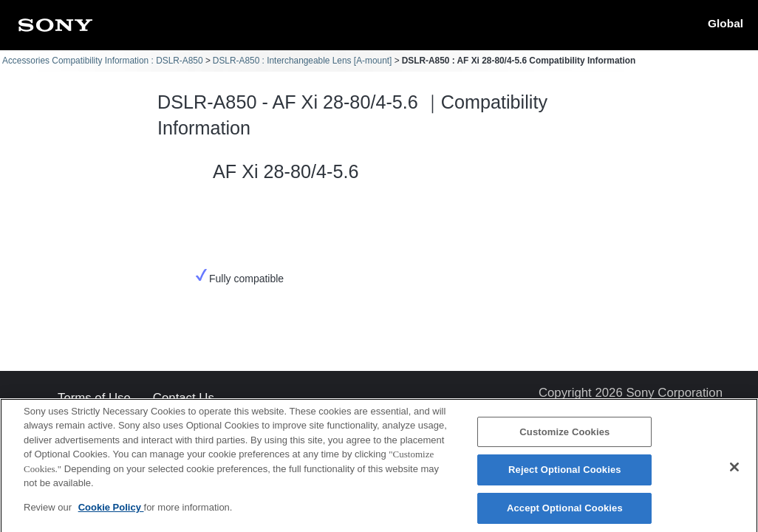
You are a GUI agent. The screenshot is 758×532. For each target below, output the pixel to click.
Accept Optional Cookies (565, 514)
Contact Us (184, 399)
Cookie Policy (111, 513)
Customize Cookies (564, 438)
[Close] (734, 473)
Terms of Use (94, 399)
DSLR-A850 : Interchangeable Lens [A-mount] (303, 61)
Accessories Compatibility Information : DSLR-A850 (103, 61)
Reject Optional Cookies (565, 476)
